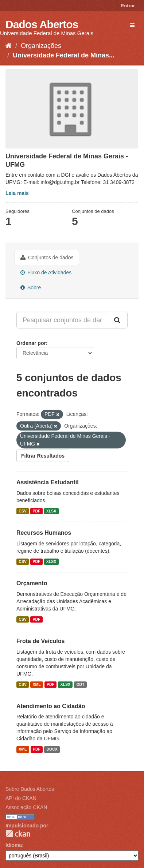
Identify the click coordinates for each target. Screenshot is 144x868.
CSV (23, 511)
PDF (36, 511)
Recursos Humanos (44, 533)
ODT (80, 684)
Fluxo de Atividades (46, 273)
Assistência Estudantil (48, 482)
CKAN (18, 834)
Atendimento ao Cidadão (51, 706)
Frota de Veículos (40, 641)
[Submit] (118, 320)
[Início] (9, 46)
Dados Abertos (42, 24)
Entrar (128, 6)
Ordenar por (31, 343)
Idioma (14, 845)
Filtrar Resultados (43, 456)
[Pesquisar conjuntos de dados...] (62, 320)
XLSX (51, 511)
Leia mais (17, 193)
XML (36, 684)
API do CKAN (21, 798)
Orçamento (32, 583)
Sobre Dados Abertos (30, 789)
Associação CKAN (26, 807)
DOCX (52, 749)
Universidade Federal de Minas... (64, 55)
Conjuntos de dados (47, 258)
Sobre (31, 288)
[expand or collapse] (132, 25)
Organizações (41, 46)
